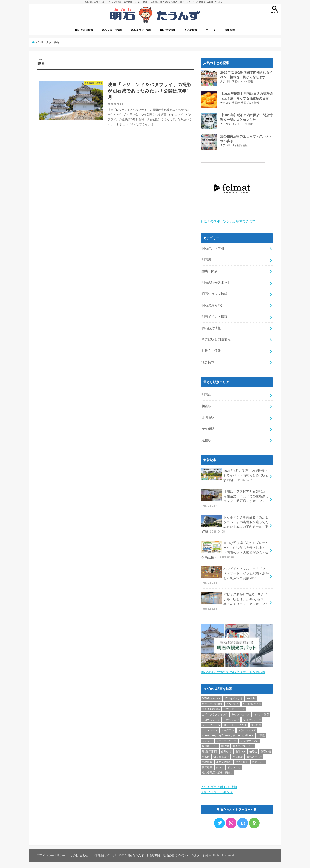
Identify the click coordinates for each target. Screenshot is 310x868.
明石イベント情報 (141, 30)
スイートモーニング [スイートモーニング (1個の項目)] (235, 724)
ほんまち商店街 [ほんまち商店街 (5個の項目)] (211, 708)
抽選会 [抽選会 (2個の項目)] (253, 750)
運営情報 (208, 361)
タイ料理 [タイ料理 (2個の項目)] (256, 724)
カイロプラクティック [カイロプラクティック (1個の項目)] (215, 713)
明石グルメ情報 (84, 30)
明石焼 (236, 103)
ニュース (211, 30)
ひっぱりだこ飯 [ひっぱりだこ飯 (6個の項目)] (252, 703)
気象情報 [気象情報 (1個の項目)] (207, 761)
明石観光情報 (168, 30)
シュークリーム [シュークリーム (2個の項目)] (211, 724)
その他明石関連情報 (216, 338)
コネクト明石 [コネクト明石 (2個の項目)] (261, 713)
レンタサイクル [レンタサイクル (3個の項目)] (250, 740)
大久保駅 (208, 428)
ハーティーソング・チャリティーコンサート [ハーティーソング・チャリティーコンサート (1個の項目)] (228, 734)
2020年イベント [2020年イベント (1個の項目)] (211, 697)
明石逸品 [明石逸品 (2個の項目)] (238, 755)
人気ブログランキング (217, 791)
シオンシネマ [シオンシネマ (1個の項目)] (231, 718)
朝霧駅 (206, 405)
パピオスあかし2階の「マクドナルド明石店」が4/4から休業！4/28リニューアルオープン (235, 600)
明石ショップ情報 (112, 30)
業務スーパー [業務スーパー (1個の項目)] (254, 755)
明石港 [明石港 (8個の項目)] (206, 755)
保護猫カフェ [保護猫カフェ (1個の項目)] (210, 745)
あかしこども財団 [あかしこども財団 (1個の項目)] (212, 703)
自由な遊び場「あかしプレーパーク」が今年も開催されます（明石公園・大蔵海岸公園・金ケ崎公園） (235, 549)
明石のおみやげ (213, 304)
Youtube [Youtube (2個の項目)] (251, 697)
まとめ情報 (191, 30)
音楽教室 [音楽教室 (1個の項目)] (207, 766)
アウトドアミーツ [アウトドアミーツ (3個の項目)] (234, 708)
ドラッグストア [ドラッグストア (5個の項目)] (247, 729)
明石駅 (206, 394)
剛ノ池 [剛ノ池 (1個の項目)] (225, 745)
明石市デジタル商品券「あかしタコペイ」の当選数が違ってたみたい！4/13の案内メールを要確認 (235, 523)
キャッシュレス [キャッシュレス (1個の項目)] (240, 713)
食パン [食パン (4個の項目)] (220, 766)
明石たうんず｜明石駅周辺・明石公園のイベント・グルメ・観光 (168, 854)
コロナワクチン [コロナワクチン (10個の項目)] (211, 718)
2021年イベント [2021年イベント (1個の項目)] (234, 697)
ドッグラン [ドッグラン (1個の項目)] (228, 729)
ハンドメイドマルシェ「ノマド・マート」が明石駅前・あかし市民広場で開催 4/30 (235, 575)
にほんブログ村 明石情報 (219, 786)
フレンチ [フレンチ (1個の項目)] (207, 740)
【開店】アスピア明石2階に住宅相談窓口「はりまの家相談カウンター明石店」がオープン (235, 498)
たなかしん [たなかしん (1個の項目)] (233, 703)
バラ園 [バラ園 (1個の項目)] (261, 734)
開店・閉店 (210, 270)
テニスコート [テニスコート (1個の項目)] (210, 729)
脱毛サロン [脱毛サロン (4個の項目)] (242, 761)
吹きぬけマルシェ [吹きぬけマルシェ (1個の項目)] (243, 745)
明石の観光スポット (216, 281)
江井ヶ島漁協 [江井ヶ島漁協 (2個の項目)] (224, 761)
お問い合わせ (80, 854)
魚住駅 (206, 439)
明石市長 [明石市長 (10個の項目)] (266, 750)
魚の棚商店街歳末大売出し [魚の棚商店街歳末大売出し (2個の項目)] (217, 771)
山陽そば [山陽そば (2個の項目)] (226, 750)
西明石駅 (208, 416)
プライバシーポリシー (51, 854)
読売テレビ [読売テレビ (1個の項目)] (258, 761)
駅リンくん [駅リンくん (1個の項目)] (234, 766)
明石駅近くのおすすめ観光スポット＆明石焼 (233, 671)
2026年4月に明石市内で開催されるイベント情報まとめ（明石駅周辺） (235, 474)
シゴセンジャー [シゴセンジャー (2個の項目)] (252, 718)
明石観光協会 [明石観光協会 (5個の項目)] (221, 755)
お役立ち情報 (211, 350)
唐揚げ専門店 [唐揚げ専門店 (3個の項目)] (210, 750)
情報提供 (230, 30)
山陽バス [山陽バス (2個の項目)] (240, 750)
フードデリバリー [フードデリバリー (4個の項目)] (226, 740)
